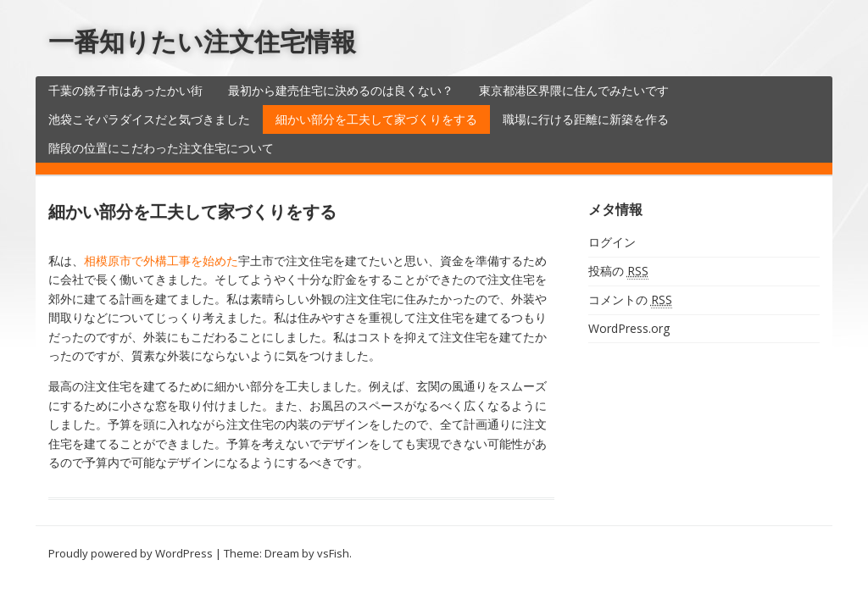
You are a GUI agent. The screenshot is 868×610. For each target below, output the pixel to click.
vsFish (333, 553)
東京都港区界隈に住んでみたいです (574, 90)
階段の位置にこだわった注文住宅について (161, 148)
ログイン (612, 242)
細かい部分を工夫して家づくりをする (376, 119)
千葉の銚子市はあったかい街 (125, 90)
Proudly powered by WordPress (131, 553)
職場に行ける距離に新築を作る (586, 119)
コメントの (630, 300)
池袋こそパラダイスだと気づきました (149, 119)
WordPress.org (629, 328)
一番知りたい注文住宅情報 (202, 41)
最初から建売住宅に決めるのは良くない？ (341, 90)
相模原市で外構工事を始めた (161, 261)
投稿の (618, 271)
